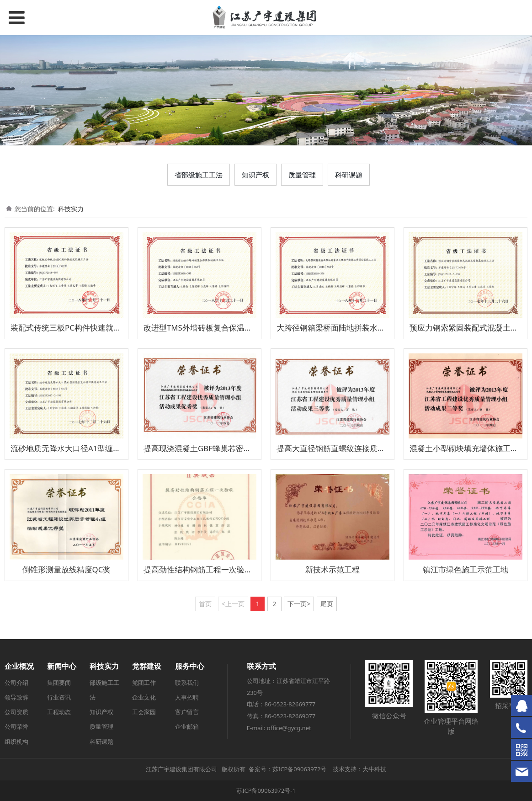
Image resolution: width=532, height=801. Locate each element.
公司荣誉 (16, 726)
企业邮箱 (187, 726)
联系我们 (187, 683)
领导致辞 (16, 697)
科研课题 (349, 175)
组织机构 (16, 742)
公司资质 (16, 712)
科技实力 (71, 209)
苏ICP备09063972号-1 (266, 790)
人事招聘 (187, 697)
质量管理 (302, 175)
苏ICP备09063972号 (299, 769)
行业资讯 (59, 697)
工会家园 (144, 712)
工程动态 (59, 712)
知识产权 (255, 175)
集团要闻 (59, 683)
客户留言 (187, 712)
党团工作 (144, 683)
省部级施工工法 (199, 175)
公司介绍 (16, 683)
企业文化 (144, 697)
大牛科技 (374, 769)
